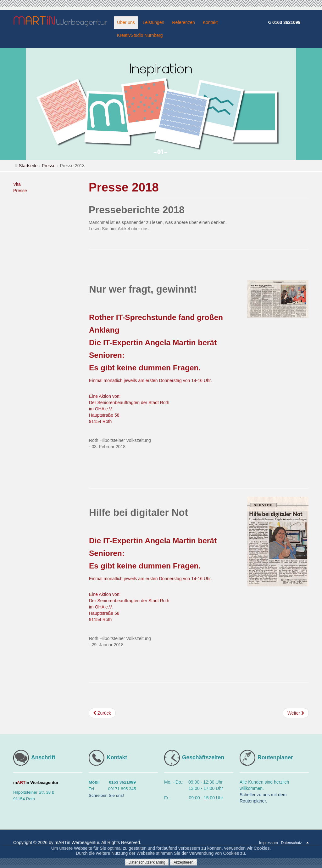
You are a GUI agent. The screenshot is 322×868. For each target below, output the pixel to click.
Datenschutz (291, 843)
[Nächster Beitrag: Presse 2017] (296, 713)
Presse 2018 (124, 187)
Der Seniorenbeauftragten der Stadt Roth (129, 403)
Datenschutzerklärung (147, 862)
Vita (17, 184)
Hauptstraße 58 (104, 415)
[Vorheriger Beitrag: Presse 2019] (102, 713)
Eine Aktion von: (105, 396)
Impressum (268, 843)
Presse (49, 166)
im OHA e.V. (101, 409)
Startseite (28, 166)
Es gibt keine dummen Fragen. (145, 368)
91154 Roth (100, 421)
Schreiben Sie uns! (106, 795)
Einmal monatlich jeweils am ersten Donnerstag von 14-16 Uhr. (150, 380)
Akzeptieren (183, 862)
